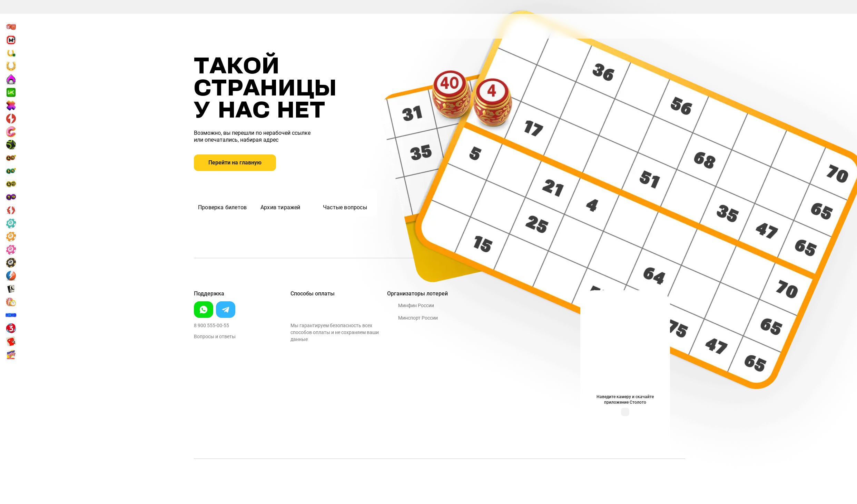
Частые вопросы (345, 202)
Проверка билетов (222, 202)
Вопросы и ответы (215, 336)
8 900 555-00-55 (211, 325)
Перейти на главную (235, 163)
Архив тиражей (280, 202)
